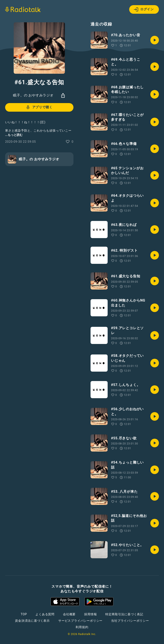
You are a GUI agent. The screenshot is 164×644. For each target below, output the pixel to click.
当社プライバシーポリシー (130, 621)
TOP (24, 614)
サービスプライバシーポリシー (80, 621)
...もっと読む (14, 135)
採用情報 (90, 614)
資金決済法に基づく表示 (32, 621)
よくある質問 (45, 614)
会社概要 (69, 614)
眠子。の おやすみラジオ (33, 95)
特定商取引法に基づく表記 (124, 614)
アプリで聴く (39, 107)
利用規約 (82, 627)
